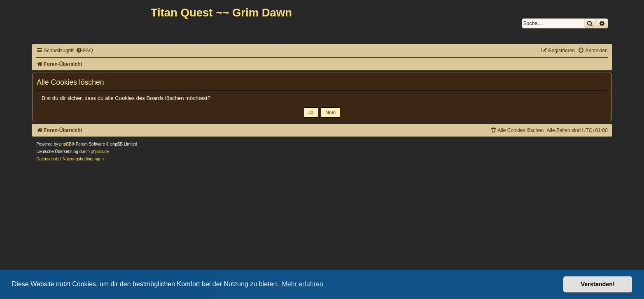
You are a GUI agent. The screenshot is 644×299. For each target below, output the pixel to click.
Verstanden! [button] (598, 284)
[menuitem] (84, 51)
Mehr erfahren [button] (302, 284)
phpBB (65, 144)
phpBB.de (100, 152)
